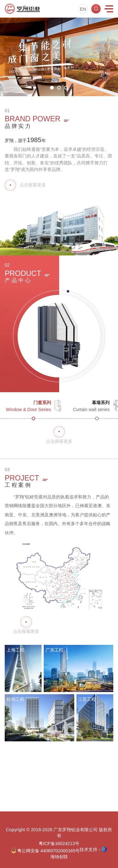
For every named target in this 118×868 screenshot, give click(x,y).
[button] (52, 88)
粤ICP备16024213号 (59, 843)
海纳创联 (59, 857)
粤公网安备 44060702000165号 (46, 850)
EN (83, 9)
